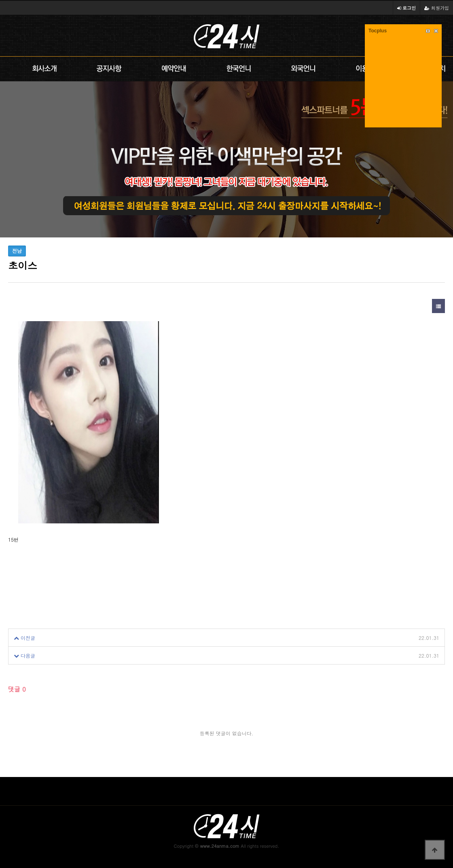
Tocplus (378, 31)
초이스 (51, 638)
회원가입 (437, 8)
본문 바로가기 (0, 0)
